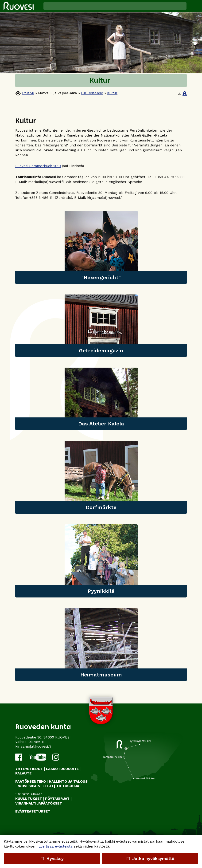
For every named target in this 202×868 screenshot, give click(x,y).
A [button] (179, 94)
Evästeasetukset (33, 811)
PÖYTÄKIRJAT (57, 799)
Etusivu (28, 93)
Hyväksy (52, 858)
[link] (101, 247)
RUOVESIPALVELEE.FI (35, 786)
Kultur (112, 93)
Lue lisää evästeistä (56, 846)
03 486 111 (37, 742)
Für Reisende (92, 93)
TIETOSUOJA (68, 786)
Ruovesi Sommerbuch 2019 (38, 166)
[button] (194, 6)
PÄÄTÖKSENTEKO (31, 782)
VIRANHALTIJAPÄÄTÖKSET (39, 803)
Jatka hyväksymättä (150, 858)
